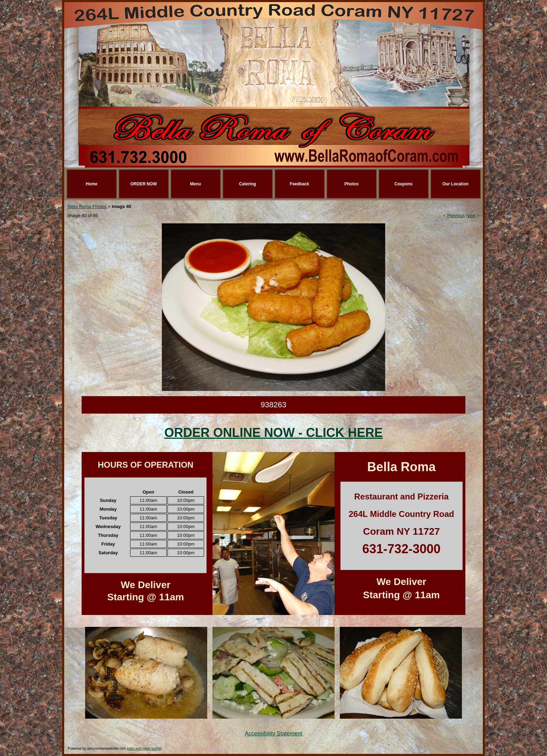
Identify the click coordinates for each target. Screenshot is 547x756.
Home (92, 184)
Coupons (404, 184)
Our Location (455, 184)
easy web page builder (144, 748)
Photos (351, 184)
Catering (248, 184)
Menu (196, 184)
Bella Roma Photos (87, 206)
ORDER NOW (144, 184)
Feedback (299, 184)
